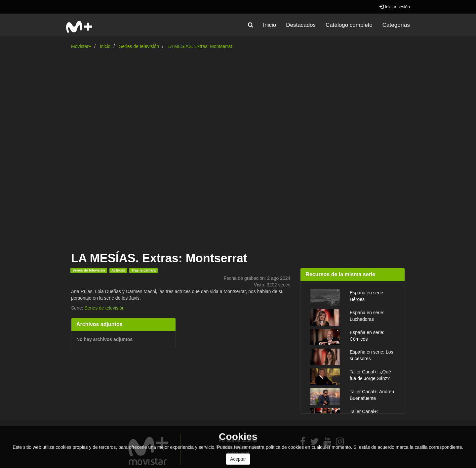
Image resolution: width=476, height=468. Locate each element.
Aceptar (238, 459)
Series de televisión (139, 46)
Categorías (396, 25)
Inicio (270, 25)
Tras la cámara (144, 270)
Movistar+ (81, 46)
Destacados (301, 25)
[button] (251, 25)
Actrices (118, 270)
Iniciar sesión (395, 7)
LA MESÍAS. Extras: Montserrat (200, 46)
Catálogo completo (349, 25)
